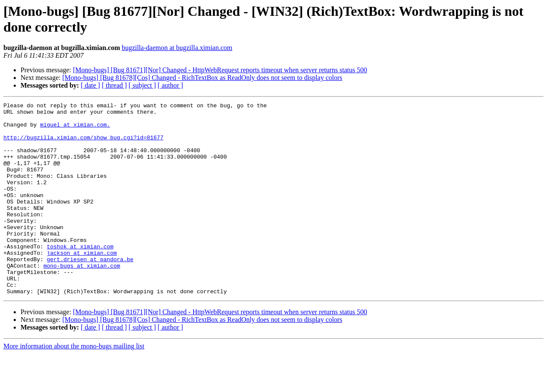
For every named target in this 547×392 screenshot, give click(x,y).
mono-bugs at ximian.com (82, 299)
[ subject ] (142, 85)
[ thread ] (114, 85)
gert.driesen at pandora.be (90, 291)
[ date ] (90, 85)
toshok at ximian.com (80, 276)
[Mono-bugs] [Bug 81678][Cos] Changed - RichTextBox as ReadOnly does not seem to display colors (202, 78)
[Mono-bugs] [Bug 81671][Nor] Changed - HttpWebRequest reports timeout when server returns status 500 (220, 70)
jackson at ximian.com (82, 283)
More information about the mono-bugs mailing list (74, 385)
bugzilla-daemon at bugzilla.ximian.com (177, 48)
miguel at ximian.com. (75, 130)
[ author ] (171, 85)
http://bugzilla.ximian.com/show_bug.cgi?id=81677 (83, 145)
